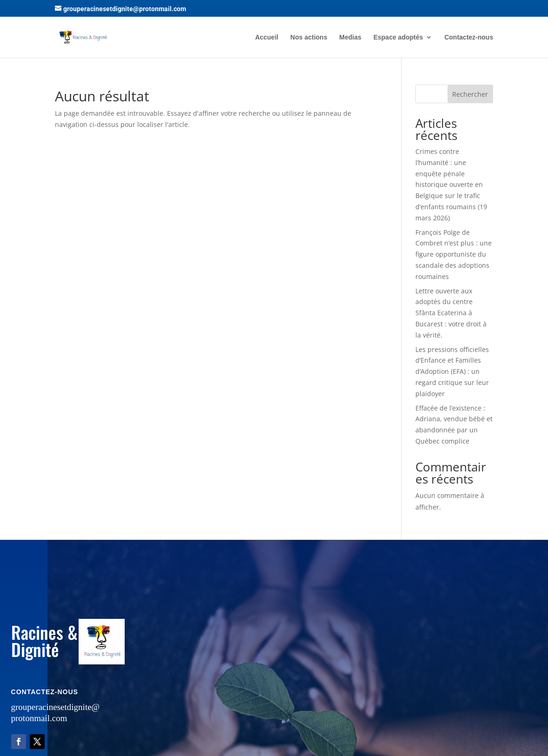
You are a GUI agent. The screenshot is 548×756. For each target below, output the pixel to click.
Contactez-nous (469, 37)
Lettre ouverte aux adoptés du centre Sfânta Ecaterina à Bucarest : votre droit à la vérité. (451, 313)
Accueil (267, 37)
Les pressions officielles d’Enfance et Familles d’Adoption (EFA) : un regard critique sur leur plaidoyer (452, 371)
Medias (350, 37)
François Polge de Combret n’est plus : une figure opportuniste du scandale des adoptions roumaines (454, 254)
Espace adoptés (398, 37)
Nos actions (309, 37)
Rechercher (470, 94)
